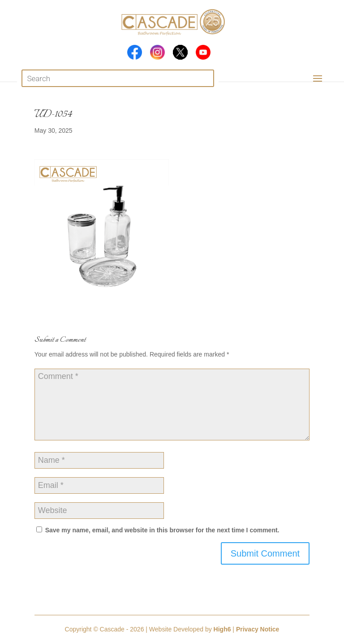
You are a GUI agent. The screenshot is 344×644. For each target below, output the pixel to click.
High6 (222, 629)
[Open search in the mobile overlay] (118, 78)
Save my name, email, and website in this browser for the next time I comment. (162, 530)
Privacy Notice (258, 629)
